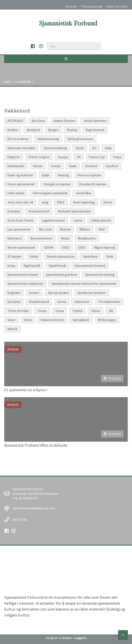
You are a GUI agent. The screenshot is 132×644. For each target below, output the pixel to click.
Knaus (67, 638)
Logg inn (80, 638)
